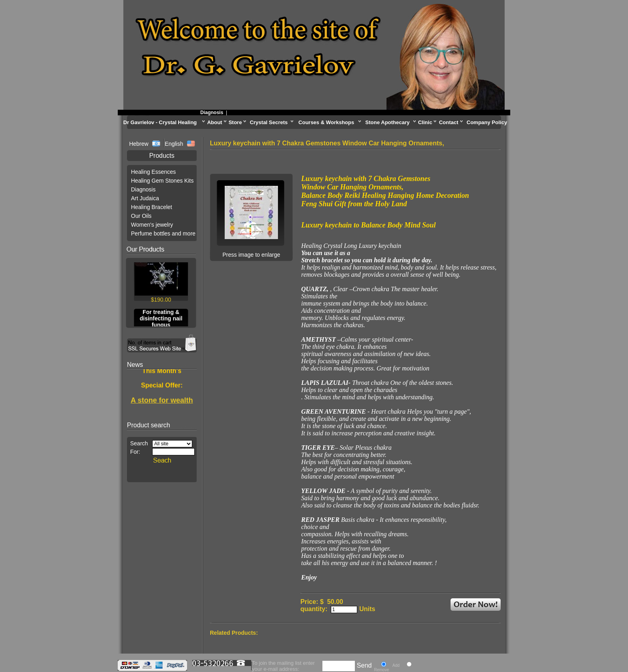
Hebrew (139, 144)
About (215, 122)
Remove (381, 670)
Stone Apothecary (387, 122)
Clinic (425, 122)
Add (396, 665)
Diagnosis (217, 113)
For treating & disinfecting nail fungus (161, 320)
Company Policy (487, 122)
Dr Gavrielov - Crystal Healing (160, 122)
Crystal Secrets (269, 122)
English (174, 144)
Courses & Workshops (326, 122)
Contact (449, 122)
